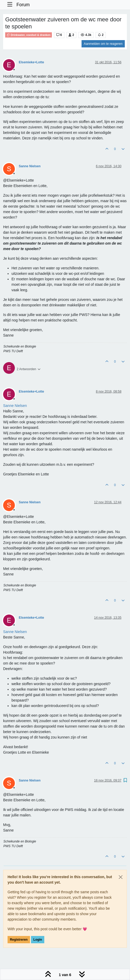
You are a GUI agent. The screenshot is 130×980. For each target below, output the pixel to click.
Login (38, 940)
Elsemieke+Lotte (31, 62)
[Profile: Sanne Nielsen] (15, 406)
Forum (23, 5)
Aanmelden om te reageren (103, 44)
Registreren (19, 940)
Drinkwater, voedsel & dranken (29, 35)
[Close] (121, 877)
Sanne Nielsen (30, 166)
